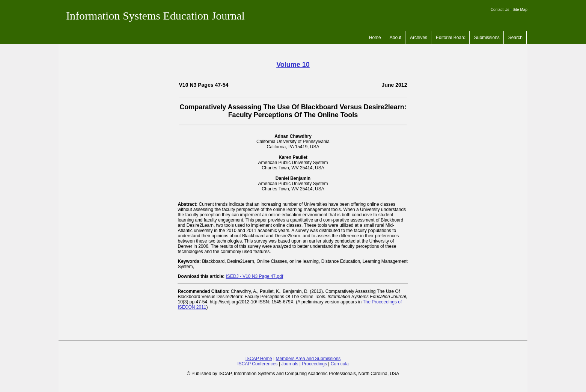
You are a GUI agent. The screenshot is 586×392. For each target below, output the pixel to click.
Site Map (520, 10)
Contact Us (500, 10)
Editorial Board (451, 38)
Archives (419, 38)
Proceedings (314, 364)
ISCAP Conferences (257, 364)
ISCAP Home (259, 359)
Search (515, 38)
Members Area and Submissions (308, 359)
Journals (290, 364)
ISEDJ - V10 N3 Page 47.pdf (255, 276)
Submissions (487, 38)
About (395, 38)
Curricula (340, 364)
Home (375, 38)
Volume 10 (293, 65)
